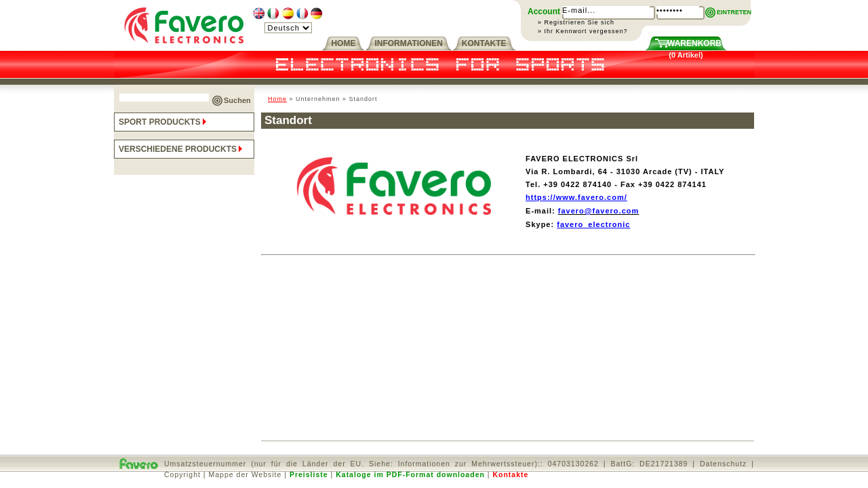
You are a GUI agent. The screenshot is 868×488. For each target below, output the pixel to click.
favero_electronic (593, 224)
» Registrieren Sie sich (576, 22)
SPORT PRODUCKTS (164, 122)
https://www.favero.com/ (576, 197)
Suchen (237, 100)
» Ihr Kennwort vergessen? (583, 31)
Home (277, 99)
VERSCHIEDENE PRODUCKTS (182, 149)
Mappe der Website (245, 474)
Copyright (182, 474)
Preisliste (309, 474)
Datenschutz (723, 464)
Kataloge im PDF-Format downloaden (410, 474)
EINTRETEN (734, 12)
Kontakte (510, 474)
